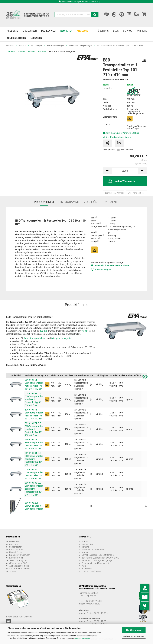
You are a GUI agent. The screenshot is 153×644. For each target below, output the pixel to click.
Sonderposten (16, 547)
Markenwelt (49, 31)
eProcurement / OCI (18, 563)
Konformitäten (16, 550)
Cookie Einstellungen (91, 571)
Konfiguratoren (16, 38)
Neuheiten (66, 31)
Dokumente (110, 202)
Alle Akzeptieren (134, 630)
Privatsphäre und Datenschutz (96, 563)
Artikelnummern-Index (19, 568)
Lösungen (36, 38)
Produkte (12, 31)
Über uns (103, 31)
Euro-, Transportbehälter (35, 338)
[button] (145, 449)
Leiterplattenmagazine (62, 338)
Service (128, 31)
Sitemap (13, 571)
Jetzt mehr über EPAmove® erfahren (122, 133)
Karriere (142, 31)
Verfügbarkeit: (110, 150)
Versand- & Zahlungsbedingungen (97, 560)
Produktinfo (44, 202)
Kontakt (85, 541)
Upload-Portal (16, 552)
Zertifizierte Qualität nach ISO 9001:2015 (100, 558)
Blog (116, 31)
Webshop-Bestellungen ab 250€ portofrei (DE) (81, 2)
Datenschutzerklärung (84, 638)
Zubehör (91, 202)
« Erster (11, 52)
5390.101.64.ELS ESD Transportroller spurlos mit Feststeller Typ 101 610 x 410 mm (34, 399)
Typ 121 (85, 331)
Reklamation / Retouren (93, 550)
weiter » (32, 52)
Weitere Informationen (134, 636)
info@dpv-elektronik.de (89, 604)
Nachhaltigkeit (88, 544)
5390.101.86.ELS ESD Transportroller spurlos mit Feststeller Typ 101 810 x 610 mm (34, 489)
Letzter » (42, 52)
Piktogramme (69, 202)
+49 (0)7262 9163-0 (92, 601)
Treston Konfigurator (19, 560)
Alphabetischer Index (19, 566)
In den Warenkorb (121, 181)
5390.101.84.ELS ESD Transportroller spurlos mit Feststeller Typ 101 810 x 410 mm (34, 459)
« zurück (22, 52)
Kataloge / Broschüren (20, 555)
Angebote (82, 31)
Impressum (87, 568)
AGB (84, 566)
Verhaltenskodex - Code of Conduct (98, 555)
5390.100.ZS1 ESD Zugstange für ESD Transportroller (34, 506)
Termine (85, 547)
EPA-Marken (30, 31)
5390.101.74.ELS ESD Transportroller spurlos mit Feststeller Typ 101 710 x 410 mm (34, 429)
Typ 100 (44, 331)
